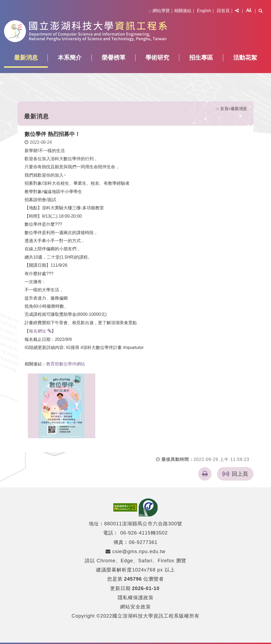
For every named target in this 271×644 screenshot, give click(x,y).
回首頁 (223, 11)
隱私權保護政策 (136, 598)
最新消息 (26, 58)
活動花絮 (245, 58)
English (204, 11)
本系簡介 (70, 58)
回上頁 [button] (240, 474)
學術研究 (157, 58)
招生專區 (201, 58)
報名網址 (38, 331)
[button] (237, 11)
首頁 (224, 109)
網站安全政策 (135, 607)
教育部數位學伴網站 (66, 364)
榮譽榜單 (114, 58)
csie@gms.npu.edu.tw (135, 551)
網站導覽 (161, 11)
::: (150, 11)
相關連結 (183, 11)
